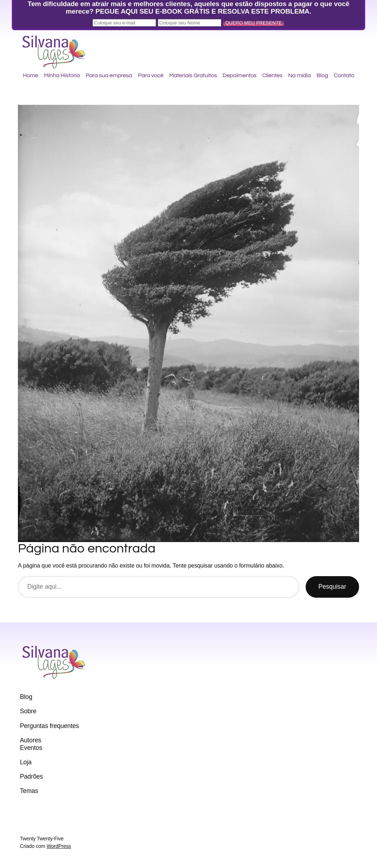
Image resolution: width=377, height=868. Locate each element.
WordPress (59, 846)
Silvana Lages (59, 45)
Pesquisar (332, 587)
